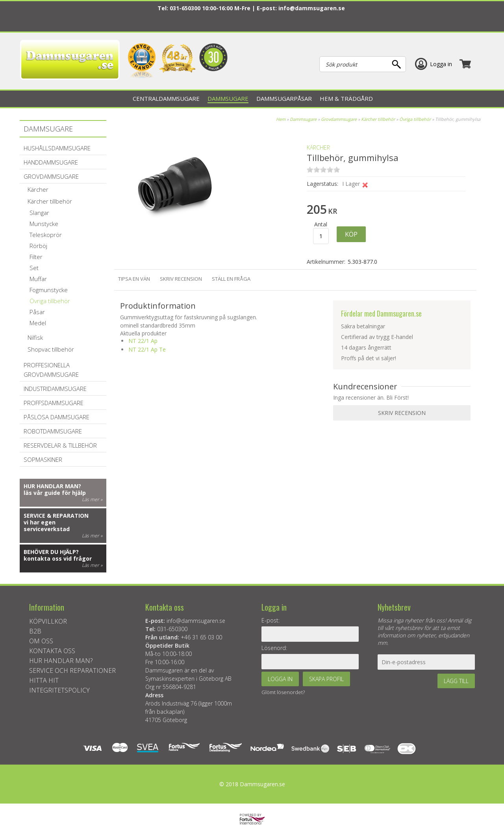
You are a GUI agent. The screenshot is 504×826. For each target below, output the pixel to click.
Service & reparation (56, 516)
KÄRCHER (318, 147)
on (310, 169)
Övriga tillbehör (415, 119)
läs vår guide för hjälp (55, 493)
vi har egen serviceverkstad (47, 526)
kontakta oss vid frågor (58, 558)
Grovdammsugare (339, 119)
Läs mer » (92, 499)
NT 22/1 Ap (143, 341)
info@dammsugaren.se (312, 8)
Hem (281, 119)
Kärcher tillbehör (378, 119)
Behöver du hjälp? (51, 552)
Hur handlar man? (52, 486)
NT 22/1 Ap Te (147, 349)
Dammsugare (303, 119)
